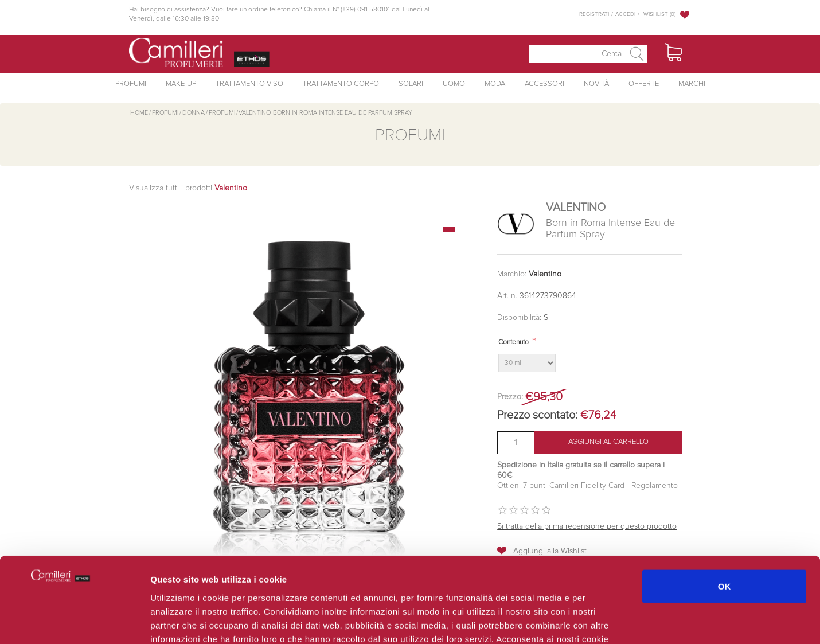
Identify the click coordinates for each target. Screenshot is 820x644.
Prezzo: (510, 397)
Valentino (545, 274)
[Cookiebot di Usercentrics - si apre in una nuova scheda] (74, 622)
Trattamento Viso (249, 84)
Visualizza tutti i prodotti (188, 188)
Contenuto (514, 342)
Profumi (131, 84)
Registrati (594, 14)
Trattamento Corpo (341, 84)
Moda (495, 84)
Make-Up (181, 84)
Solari (411, 84)
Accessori (544, 84)
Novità (596, 84)
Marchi (692, 84)
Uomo (454, 84)
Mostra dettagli (609, 621)
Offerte (644, 84)
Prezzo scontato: (537, 415)
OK (725, 508)
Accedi (625, 14)
